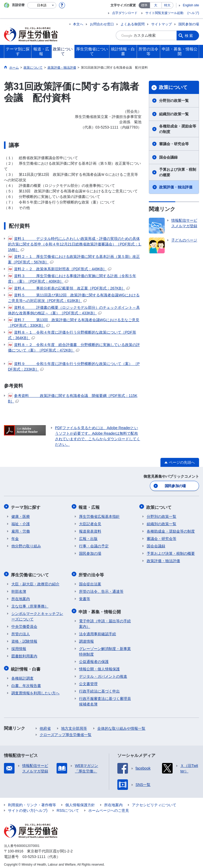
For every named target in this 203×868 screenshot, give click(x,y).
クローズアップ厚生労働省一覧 (66, 731)
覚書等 (85, 596)
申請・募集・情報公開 (100, 609)
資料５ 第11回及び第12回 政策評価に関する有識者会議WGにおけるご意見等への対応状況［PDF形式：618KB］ (74, 298)
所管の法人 (21, 632)
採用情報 (19, 646)
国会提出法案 (90, 582)
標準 (144, 5)
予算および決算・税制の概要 (178, 172)
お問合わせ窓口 (102, 24)
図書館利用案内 (24, 654)
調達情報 (86, 638)
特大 (167, 5)
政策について (173, 87)
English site (191, 5)
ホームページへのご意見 (109, 807)
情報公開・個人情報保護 (99, 666)
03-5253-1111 (34, 853)
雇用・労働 (21, 530)
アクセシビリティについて (154, 801)
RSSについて (68, 807)
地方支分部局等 (74, 725)
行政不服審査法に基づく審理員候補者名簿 (105, 698)
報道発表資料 (90, 530)
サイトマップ (162, 24)
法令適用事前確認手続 (98, 630)
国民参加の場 (189, 24)
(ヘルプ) (193, 13)
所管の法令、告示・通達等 (101, 589)
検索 (189, 35)
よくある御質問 (133, 24)
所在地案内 (21, 596)
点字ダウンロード (125, 13)
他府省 (45, 725)
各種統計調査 (22, 675)
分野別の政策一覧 (174, 101)
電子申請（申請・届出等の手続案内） (105, 620)
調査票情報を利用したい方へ (35, 690)
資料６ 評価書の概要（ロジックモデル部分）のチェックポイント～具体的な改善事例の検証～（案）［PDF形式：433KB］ (74, 310)
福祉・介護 (21, 523)
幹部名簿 (19, 589)
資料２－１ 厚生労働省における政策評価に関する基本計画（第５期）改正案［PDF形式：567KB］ (74, 259)
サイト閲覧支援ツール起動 (164, 13)
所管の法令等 (92, 573)
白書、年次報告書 (26, 682)
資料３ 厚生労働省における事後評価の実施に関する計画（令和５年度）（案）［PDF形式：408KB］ (72, 278)
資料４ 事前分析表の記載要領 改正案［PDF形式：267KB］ (69, 288)
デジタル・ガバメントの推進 (103, 673)
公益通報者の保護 (94, 658)
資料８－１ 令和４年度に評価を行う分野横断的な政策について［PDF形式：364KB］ (72, 335)
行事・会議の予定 (94, 545)
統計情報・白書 (26, 666)
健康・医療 (21, 515)
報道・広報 (90, 506)
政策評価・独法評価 (176, 187)
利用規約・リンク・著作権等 (32, 801)
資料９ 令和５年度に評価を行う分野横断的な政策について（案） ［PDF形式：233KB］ (74, 366)
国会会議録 (168, 157)
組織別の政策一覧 (174, 114)
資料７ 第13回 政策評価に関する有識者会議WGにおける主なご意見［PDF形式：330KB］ (74, 322)
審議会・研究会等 (174, 144)
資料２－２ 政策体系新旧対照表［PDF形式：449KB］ (60, 269)
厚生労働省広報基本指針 (99, 515)
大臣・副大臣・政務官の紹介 (35, 582)
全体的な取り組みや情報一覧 (121, 725)
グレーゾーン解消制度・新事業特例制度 (105, 648)
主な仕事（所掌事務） (30, 604)
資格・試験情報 (24, 639)
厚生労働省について (30, 573)
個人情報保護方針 (80, 801)
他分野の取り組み (26, 545)
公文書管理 (88, 680)
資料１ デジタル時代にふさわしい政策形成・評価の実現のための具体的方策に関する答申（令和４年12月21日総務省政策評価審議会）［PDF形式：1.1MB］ (75, 244)
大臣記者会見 (90, 523)
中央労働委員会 (24, 624)
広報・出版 (88, 537)
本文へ (78, 24)
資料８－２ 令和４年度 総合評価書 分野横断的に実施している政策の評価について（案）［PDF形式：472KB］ (74, 347)
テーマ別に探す (26, 506)
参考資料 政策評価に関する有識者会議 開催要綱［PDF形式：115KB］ (73, 398)
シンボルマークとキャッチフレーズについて (37, 614)
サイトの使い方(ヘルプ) (28, 807)
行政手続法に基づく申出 (99, 688)
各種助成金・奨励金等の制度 (178, 129)
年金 (15, 537)
